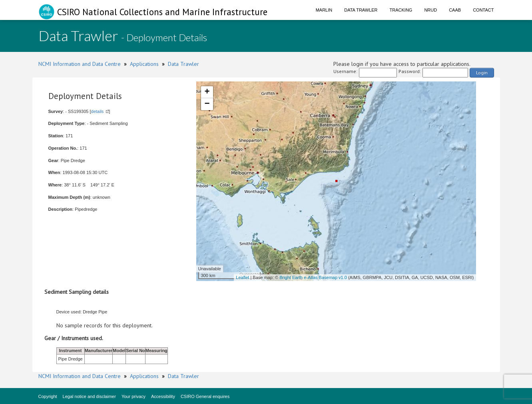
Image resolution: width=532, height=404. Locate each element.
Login (482, 72)
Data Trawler (361, 10)
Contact (483, 10)
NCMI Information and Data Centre (80, 64)
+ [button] (207, 92)
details (98, 111)
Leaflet (242, 277)
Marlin (324, 10)
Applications (144, 64)
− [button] (207, 104)
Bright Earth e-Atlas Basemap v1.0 (313, 277)
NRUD (430, 10)
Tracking (401, 10)
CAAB (455, 10)
